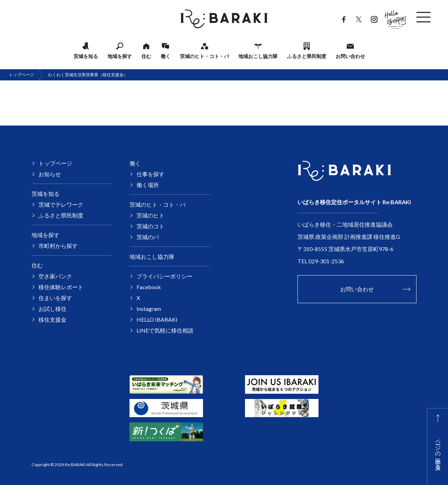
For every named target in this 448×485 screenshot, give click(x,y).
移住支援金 (52, 319)
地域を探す (120, 56)
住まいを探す (55, 298)
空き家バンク (55, 276)
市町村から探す (58, 246)
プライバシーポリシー (164, 276)
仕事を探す (150, 174)
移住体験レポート (61, 287)
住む (146, 56)
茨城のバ (148, 237)
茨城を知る (86, 56)
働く (166, 56)
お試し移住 (52, 309)
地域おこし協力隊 (258, 56)
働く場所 (148, 185)
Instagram (374, 18)
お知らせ (50, 174)
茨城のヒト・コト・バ (204, 56)
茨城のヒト (150, 215)
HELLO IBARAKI (395, 17)
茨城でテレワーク (61, 204)
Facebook (344, 18)
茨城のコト (150, 226)
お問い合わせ (350, 56)
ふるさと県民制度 (307, 56)
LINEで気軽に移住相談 (165, 330)
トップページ (21, 75)
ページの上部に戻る (438, 451)
